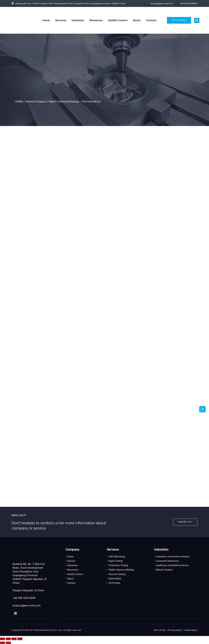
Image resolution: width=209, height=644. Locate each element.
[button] (197, 20)
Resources (96, 20)
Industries (78, 20)
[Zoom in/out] (20, 639)
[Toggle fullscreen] (14, 639)
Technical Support (36, 101)
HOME (19, 101)
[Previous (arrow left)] (3, 643)
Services (61, 20)
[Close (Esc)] (3, 639)
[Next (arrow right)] (8, 643)
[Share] (8, 639)
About (137, 20)
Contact (151, 20)
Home (46, 20)
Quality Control (118, 20)
